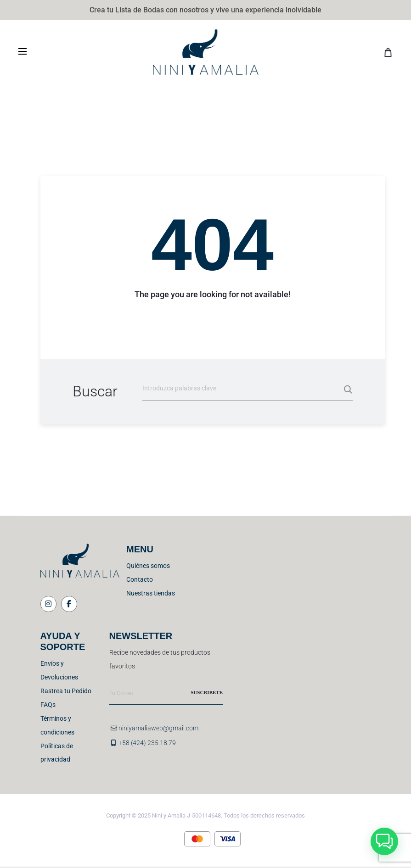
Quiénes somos (148, 566)
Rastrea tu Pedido (66, 691)
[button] (384, 841)
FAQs (48, 705)
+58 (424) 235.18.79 (147, 743)
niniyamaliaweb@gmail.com (158, 728)
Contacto (140, 579)
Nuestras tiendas (151, 593)
